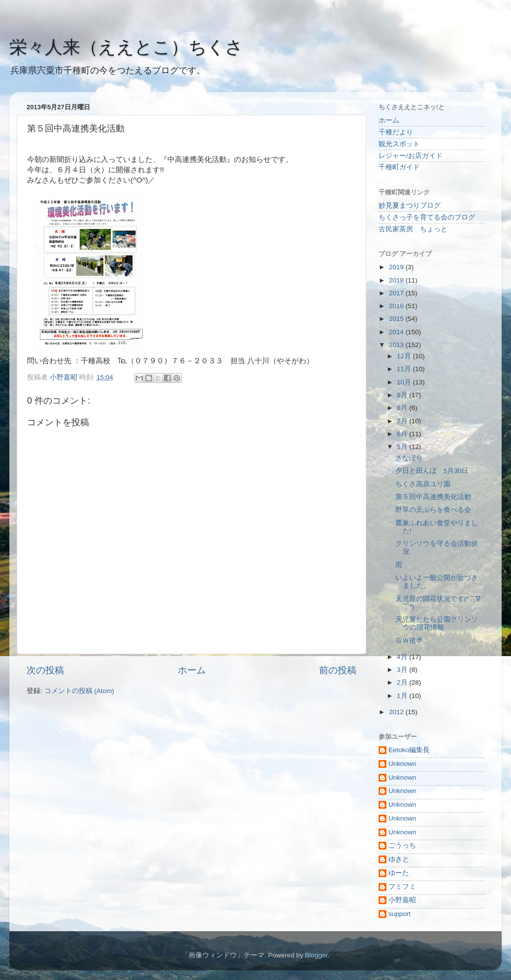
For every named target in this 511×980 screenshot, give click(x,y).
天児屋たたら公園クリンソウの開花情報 (437, 623)
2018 (397, 280)
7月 (403, 421)
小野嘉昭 (402, 900)
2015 (397, 319)
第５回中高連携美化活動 (433, 497)
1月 (403, 696)
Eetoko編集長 (409, 750)
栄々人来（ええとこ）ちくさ (126, 47)
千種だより (396, 132)
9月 (403, 395)
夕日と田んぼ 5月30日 (432, 471)
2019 (397, 267)
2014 (397, 332)
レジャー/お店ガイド (411, 156)
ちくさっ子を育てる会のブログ (427, 217)
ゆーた (399, 873)
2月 (403, 682)
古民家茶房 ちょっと (413, 229)
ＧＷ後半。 (413, 641)
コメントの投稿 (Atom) (79, 691)
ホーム (192, 670)
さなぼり (409, 458)
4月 (403, 657)
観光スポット (399, 144)
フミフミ (402, 887)
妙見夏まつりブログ (410, 205)
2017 (397, 293)
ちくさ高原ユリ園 (423, 484)
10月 (405, 382)
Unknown (402, 764)
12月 (405, 356)
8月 (403, 408)
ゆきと (399, 859)
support (399, 914)
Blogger (316, 955)
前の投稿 (338, 670)
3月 (403, 670)
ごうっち (402, 845)
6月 (403, 434)
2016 (397, 306)
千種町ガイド (399, 167)
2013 (397, 345)
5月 (403, 447)
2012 (397, 712)
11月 (405, 369)
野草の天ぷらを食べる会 (433, 510)
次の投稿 (45, 670)
